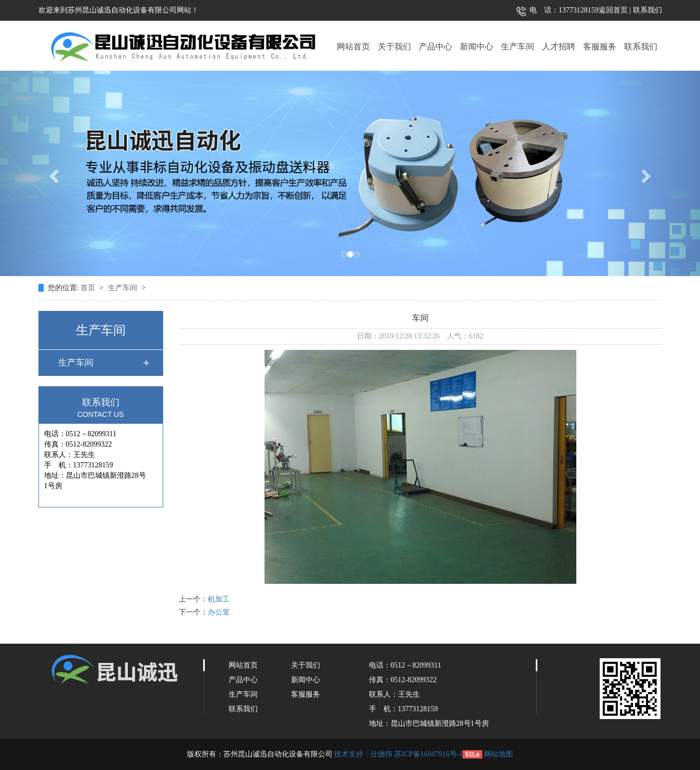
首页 (89, 288)
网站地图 (498, 754)
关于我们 (394, 47)
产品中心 (435, 47)
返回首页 (613, 10)
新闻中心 (477, 47)
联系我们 (646, 10)
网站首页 (353, 47)
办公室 (219, 612)
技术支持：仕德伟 (363, 754)
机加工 (219, 599)
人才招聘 (559, 47)
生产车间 (518, 47)
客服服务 (600, 47)
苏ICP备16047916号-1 (428, 754)
